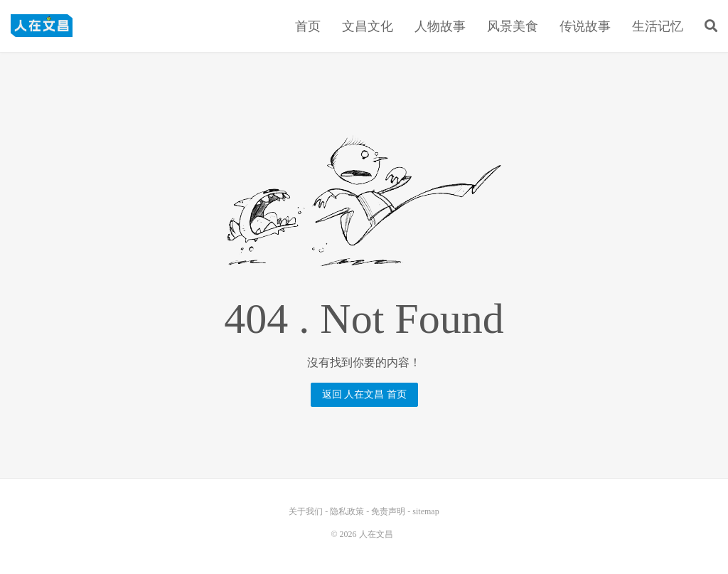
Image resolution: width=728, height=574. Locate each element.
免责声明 (388, 511)
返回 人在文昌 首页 (364, 394)
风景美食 (513, 26)
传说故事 (585, 26)
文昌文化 (368, 26)
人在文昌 (42, 26)
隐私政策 (347, 511)
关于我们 (306, 511)
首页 (308, 26)
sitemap (425, 511)
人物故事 (440, 26)
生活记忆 (658, 26)
